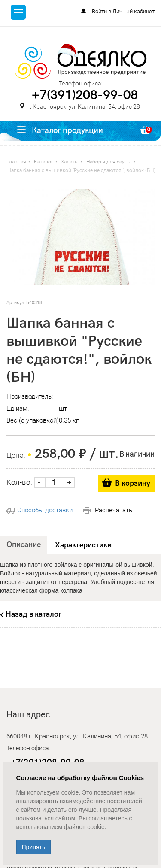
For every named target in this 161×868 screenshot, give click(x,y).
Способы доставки (39, 510)
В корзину (133, 483)
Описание (24, 545)
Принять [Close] (34, 847)
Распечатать (108, 510)
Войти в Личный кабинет (123, 11)
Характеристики (83, 545)
